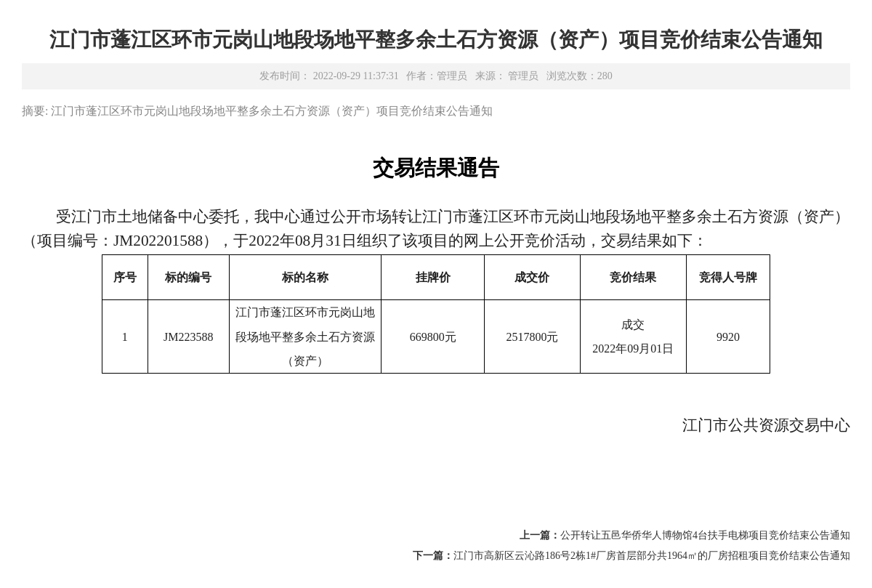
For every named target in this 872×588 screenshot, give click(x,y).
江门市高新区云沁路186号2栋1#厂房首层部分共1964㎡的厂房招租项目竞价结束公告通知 (652, 556)
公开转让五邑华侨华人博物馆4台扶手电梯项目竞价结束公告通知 (705, 535)
